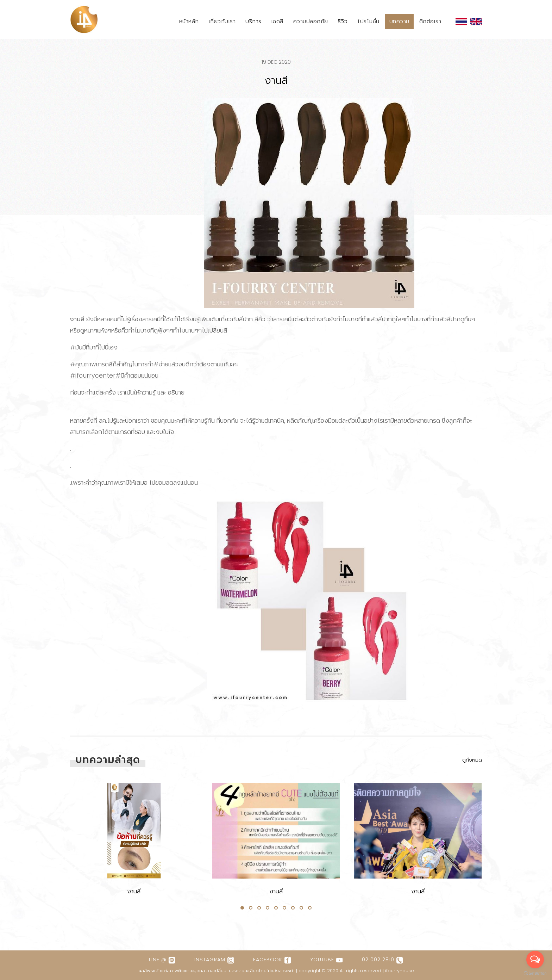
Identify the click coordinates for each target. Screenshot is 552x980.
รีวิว (343, 21)
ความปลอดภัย (311, 21)
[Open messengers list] (535, 960)
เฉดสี (277, 21)
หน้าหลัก (189, 21)
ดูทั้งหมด (472, 760)
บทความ (399, 21)
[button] (242, 908)
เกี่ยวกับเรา (222, 21)
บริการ (253, 21)
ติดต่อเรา (430, 21)
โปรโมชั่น (368, 21)
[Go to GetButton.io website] (535, 973)
